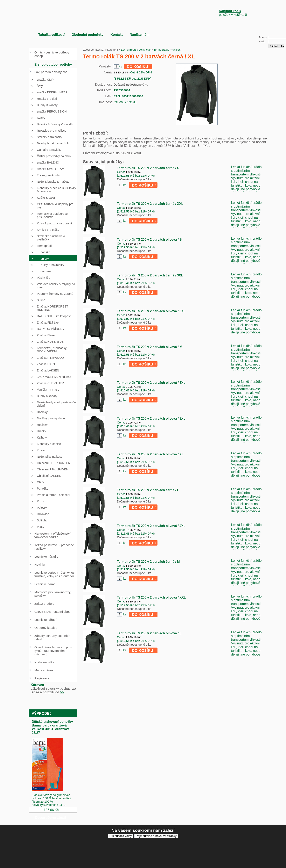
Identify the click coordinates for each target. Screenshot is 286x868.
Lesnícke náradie (46, 556)
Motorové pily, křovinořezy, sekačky (53, 594)
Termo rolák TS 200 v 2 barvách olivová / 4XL (151, 526)
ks (125, 185)
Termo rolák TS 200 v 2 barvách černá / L (148, 490)
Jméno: (263, 37)
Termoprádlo (161, 50)
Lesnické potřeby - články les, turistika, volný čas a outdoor (55, 574)
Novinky (40, 565)
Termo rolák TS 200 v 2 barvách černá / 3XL (150, 275)
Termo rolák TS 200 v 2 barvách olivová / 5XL (151, 383)
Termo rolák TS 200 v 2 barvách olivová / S (149, 240)
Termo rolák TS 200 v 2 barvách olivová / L (149, 633)
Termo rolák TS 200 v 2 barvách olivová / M (150, 347)
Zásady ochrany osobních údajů (52, 637)
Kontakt (117, 35)
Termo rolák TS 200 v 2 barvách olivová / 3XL (151, 418)
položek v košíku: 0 (233, 13)
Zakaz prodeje (44, 604)
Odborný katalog (46, 628)
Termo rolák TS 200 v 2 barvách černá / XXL (150, 204)
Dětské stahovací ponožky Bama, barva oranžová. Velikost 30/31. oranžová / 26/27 (52, 727)
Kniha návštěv (44, 662)
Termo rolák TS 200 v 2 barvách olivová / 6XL (151, 311)
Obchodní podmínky (88, 35)
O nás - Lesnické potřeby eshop (52, 54)
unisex (176, 50)
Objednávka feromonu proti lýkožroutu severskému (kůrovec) (53, 651)
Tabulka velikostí (51, 35)
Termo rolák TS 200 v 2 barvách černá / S (148, 168)
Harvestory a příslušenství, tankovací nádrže (53, 535)
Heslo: (262, 41)
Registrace (42, 678)
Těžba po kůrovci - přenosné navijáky (54, 547)
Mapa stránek (44, 670)
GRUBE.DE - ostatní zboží (53, 612)
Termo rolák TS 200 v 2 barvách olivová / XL (150, 454)
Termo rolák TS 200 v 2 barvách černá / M (148, 562)
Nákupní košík (230, 11)
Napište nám (139, 35)
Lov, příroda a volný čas (136, 50)
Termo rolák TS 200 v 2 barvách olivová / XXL (151, 597)
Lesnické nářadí (45, 584)
